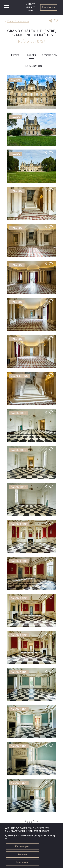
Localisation (32, 66)
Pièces (15, 55)
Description (48, 55)
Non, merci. (22, 864)
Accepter (22, 856)
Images (32, 55)
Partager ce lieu (52, 21)
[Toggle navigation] (7, 7)
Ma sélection (49, 7)
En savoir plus (22, 848)
